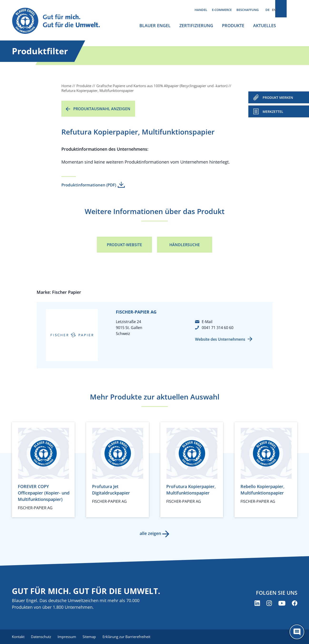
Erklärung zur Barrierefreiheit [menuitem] (131, 637)
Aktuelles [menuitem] (265, 25)
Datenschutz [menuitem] (42, 637)
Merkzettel (273, 112)
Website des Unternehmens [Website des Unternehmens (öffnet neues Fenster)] (220, 339)
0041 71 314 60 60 (218, 328)
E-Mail (207, 322)
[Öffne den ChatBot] (297, 632)
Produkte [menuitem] (233, 25)
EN (274, 10)
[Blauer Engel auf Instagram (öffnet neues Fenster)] (269, 604)
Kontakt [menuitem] (18, 637)
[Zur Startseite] (60, 21)
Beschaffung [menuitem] (248, 10)
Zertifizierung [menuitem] (196, 25)
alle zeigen (150, 533)
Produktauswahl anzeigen (102, 109)
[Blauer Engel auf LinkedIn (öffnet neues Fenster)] (257, 604)
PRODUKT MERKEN (278, 97)
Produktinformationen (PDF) (89, 185)
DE (267, 10)
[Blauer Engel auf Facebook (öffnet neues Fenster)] (295, 604)
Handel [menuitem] (201, 10)
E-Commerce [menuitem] (222, 10)
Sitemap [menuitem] (93, 637)
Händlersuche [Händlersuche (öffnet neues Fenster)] (185, 245)
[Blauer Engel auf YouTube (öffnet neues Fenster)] (282, 604)
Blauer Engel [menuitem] (155, 25)
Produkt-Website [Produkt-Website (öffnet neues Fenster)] (124, 245)
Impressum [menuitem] (69, 637)
